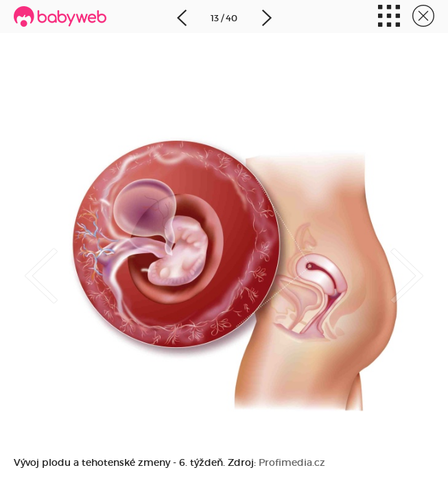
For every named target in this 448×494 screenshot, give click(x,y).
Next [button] (421, 264)
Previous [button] (27, 264)
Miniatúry (389, 17)
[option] (224, 247)
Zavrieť (423, 17)
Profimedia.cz (292, 462)
